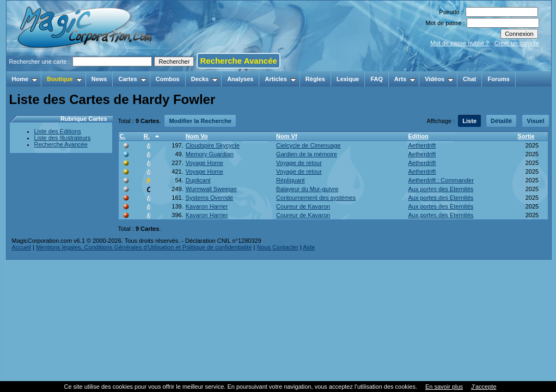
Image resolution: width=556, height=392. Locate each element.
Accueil (22, 247)
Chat (469, 79)
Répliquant (291, 180)
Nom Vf (287, 136)
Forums (498, 79)
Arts (405, 79)
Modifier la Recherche (200, 121)
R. (147, 136)
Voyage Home (204, 163)
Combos (168, 79)
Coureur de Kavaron (303, 206)
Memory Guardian (210, 154)
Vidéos (439, 79)
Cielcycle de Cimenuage (308, 145)
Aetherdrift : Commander (441, 180)
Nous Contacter (277, 247)
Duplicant (198, 180)
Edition (418, 136)
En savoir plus (444, 387)
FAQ (377, 79)
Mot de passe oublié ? (460, 43)
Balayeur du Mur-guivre (307, 189)
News (99, 79)
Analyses (240, 79)
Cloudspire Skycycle (213, 145)
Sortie (526, 136)
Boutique (65, 79)
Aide (309, 247)
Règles (315, 79)
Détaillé (501, 121)
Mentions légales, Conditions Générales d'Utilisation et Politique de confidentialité (144, 247)
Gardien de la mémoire (307, 154)
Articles (280, 79)
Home (25, 79)
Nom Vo (197, 136)
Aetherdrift (422, 145)
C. (123, 136)
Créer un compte (517, 43)
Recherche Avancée (238, 61)
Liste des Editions (58, 131)
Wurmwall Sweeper (212, 189)
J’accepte (484, 387)
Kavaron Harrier (207, 206)
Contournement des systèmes (316, 198)
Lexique (348, 79)
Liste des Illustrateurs (63, 138)
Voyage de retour (299, 163)
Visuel (535, 121)
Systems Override (209, 198)
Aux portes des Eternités (441, 189)
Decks (204, 79)
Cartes (132, 79)
